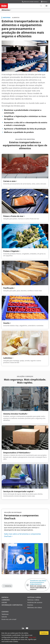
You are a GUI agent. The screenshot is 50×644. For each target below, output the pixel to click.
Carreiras (6, 600)
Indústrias (7, 18)
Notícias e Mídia (34, 597)
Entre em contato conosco (30, 2)
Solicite (4, 617)
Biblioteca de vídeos (35, 608)
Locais (4, 602)
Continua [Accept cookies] (44, 633)
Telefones (5, 614)
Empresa (5, 597)
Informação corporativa (12, 605)
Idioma (45, 2)
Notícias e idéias (33, 600)
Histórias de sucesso (35, 602)
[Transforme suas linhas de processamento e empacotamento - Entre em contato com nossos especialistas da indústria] (37, 585)
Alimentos (6, 10)
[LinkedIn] (23, 628)
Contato (5, 612)
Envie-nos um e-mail (9, 619)
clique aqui (32, 637)
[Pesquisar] (41, 6)
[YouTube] (27, 628)
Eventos (30, 605)
